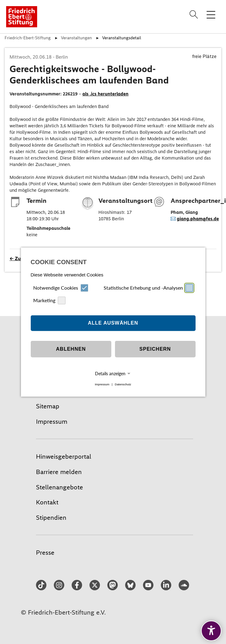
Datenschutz (123, 384)
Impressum (102, 384)
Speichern (155, 349)
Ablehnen (71, 349)
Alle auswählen (113, 323)
